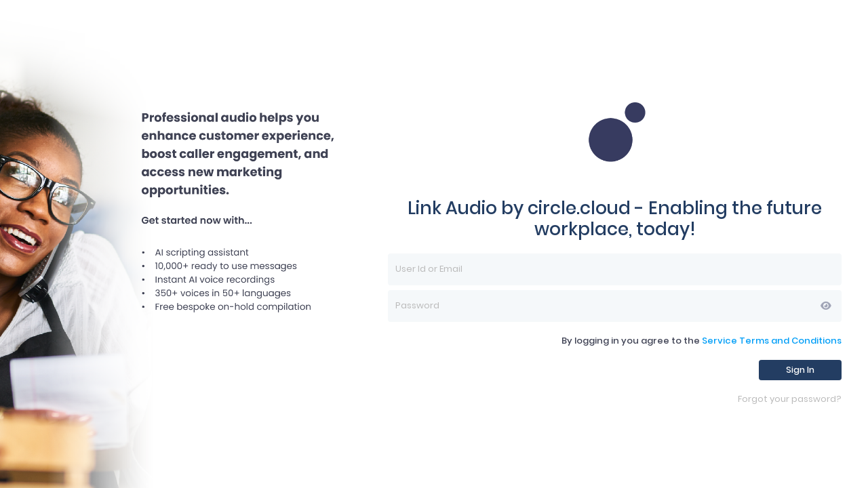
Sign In (800, 370)
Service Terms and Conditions (772, 341)
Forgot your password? (790, 400)
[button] (826, 306)
